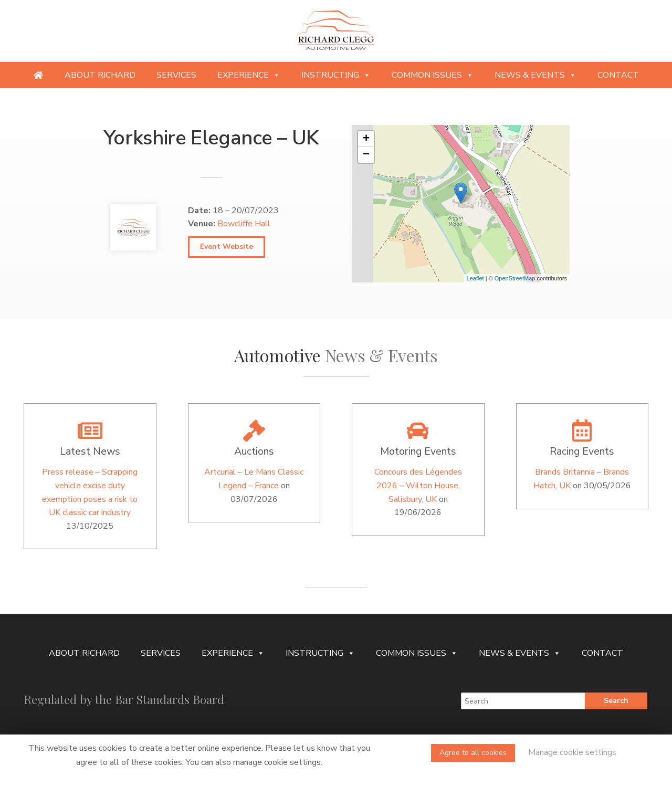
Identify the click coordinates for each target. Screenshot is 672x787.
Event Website (227, 246)
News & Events (535, 75)
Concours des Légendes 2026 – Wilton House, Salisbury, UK (418, 485)
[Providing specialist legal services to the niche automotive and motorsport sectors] (38, 75)
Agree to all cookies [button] (473, 753)
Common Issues (433, 75)
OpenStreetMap (515, 278)
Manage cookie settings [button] (572, 752)
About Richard (100, 75)
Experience (249, 75)
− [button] (366, 155)
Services (176, 75)
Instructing (336, 75)
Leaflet (475, 278)
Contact (618, 75)
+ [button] (366, 139)
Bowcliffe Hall (244, 224)
